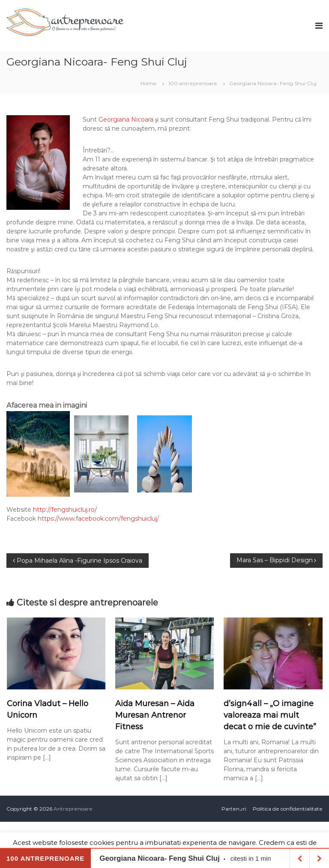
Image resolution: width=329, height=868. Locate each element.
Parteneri (234, 809)
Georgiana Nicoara (126, 119)
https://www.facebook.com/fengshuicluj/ (98, 519)
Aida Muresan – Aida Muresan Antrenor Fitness (155, 715)
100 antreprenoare (193, 83)
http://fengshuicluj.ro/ (65, 510)
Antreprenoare (73, 809)
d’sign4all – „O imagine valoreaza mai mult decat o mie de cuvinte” (270, 715)
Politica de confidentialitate (288, 809)
